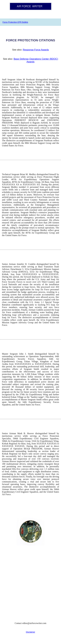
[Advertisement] (31, 587)
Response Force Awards (36, 50)
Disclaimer (31, 632)
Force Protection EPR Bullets (15, 22)
